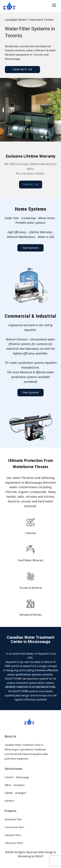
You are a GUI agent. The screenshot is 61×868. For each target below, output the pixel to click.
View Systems (30, 248)
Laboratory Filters (14, 843)
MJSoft (39, 856)
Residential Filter (13, 819)
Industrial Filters (13, 835)
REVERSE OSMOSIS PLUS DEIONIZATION (30, 687)
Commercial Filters (14, 827)
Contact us (22, 69)
